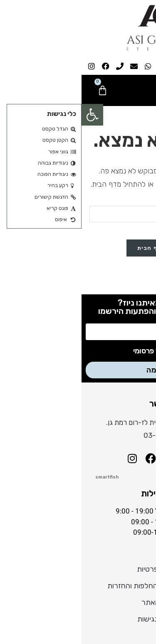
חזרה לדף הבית (78, 248)
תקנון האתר (78, 602)
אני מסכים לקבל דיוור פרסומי (95, 351)
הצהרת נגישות (78, 619)
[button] (11, 115)
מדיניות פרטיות (78, 569)
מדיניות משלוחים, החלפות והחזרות (78, 586)
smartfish (25, 477)
